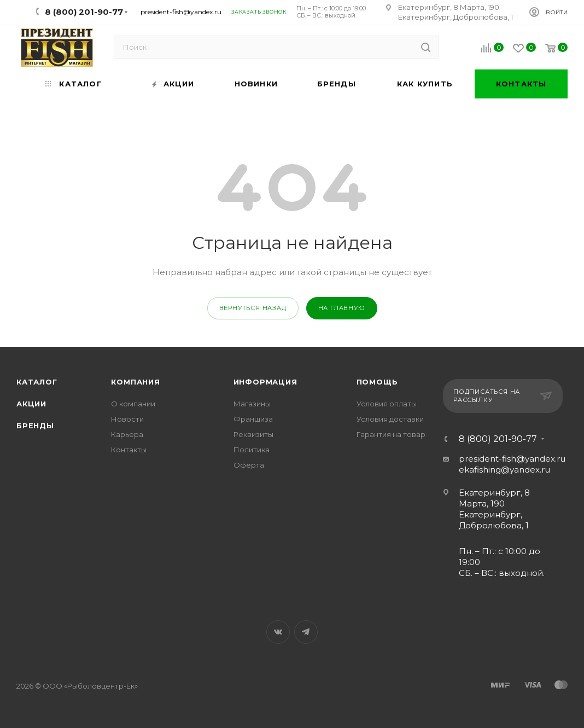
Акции (31, 404)
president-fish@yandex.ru (181, 12)
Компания (135, 382)
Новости (127, 419)
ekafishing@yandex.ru (504, 470)
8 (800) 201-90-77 (498, 439)
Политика (252, 450)
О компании (133, 404)
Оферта (249, 465)
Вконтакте (278, 632)
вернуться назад (253, 308)
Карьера (127, 434)
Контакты (129, 450)
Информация (265, 382)
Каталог (37, 382)
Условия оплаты (387, 404)
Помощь (377, 382)
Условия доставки (390, 419)
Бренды (35, 426)
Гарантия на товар (391, 434)
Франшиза (253, 419)
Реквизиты (253, 434)
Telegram (306, 632)
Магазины (252, 404)
